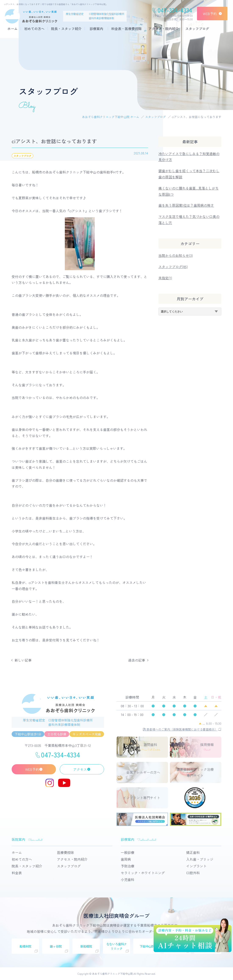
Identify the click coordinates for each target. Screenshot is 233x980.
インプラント (196, 866)
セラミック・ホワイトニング (143, 873)
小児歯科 (128, 880)
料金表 (17, 873)
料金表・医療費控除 (126, 29)
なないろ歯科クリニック (117, 946)
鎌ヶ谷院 (56, 946)
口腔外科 (193, 873)
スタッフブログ (197, 29)
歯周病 (126, 859)
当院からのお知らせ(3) (176, 255)
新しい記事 (23, 660)
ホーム (12, 29)
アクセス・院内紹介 (164, 29)
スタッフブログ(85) (173, 267)
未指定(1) (165, 278)
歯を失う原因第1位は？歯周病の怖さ (186, 205)
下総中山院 (147, 946)
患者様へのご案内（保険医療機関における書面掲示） (180, 729)
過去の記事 (137, 660)
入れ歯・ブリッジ (200, 859)
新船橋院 (86, 946)
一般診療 (128, 852)
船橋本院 (25, 946)
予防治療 (128, 866)
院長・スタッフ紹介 (66, 29)
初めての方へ (34, 29)
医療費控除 (65, 852)
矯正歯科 (193, 852)
